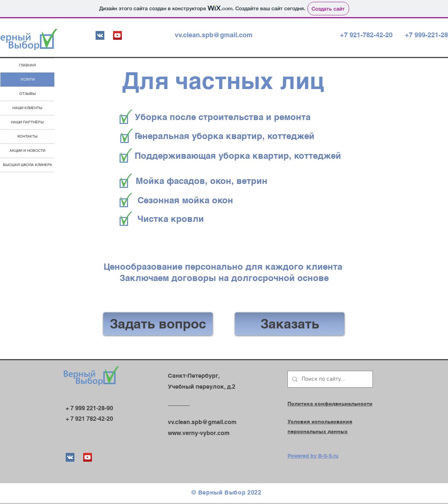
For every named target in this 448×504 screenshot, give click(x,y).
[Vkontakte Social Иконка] (100, 35)
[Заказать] (290, 324)
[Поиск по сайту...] (329, 379)
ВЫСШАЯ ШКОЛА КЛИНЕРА (28, 165)
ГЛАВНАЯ (27, 65)
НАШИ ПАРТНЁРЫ (27, 122)
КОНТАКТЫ (28, 136)
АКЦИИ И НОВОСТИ (27, 151)
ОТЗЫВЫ (28, 94)
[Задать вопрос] (158, 324)
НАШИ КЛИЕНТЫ (27, 108)
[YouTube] (117, 35)
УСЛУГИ (28, 79)
